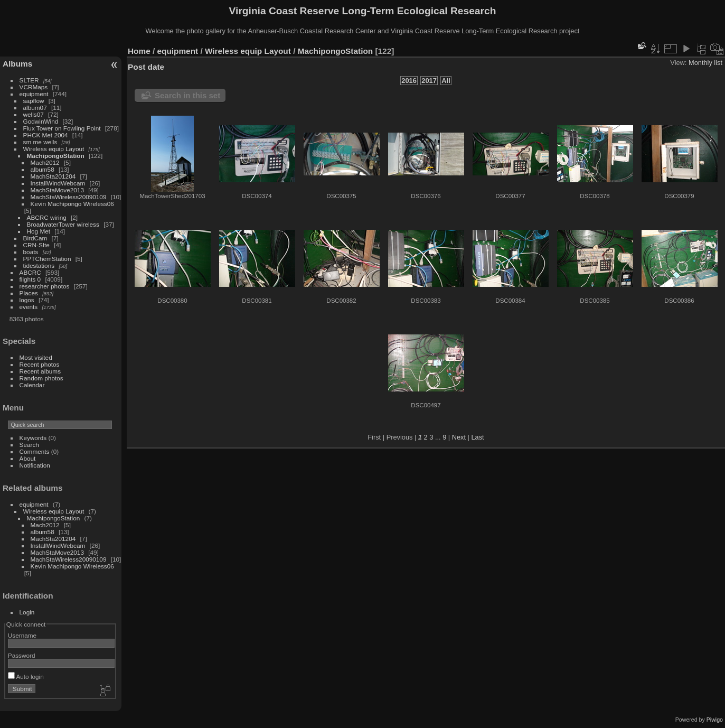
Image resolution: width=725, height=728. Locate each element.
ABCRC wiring (47, 217)
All (446, 81)
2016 (409, 81)
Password (22, 655)
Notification (35, 465)
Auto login (26, 676)
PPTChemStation (47, 259)
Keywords (33, 438)
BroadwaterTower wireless (63, 224)
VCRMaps (34, 87)
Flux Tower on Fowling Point (62, 128)
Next (459, 437)
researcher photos (45, 286)
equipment (34, 94)
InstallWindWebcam (58, 183)
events (29, 307)
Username (22, 635)
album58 (43, 169)
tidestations (39, 265)
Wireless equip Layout (54, 149)
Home (139, 51)
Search (29, 445)
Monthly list (705, 63)
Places (29, 293)
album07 (35, 108)
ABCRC (30, 272)
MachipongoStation (56, 156)
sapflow (34, 101)
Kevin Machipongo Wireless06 (72, 204)
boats (31, 252)
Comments (35, 451)
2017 (429, 81)
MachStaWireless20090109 (69, 197)
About (28, 458)
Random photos (41, 378)
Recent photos (40, 364)
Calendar (32, 385)
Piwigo (715, 720)
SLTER (29, 80)
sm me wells (40, 142)
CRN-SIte (36, 245)
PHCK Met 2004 (46, 135)
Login (27, 612)
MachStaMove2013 (57, 190)
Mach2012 (45, 162)
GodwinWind (41, 121)
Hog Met (39, 231)
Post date (146, 67)
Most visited (36, 357)
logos (27, 300)
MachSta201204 (53, 176)
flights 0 (30, 279)
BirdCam (35, 238)
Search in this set (187, 95)
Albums (17, 64)
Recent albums (40, 371)
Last (477, 437)
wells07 (34, 114)
